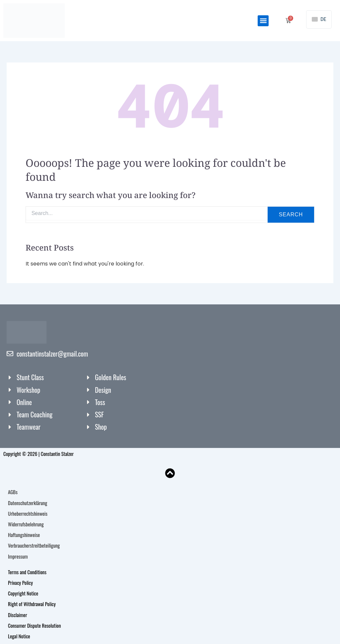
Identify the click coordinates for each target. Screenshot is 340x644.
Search (291, 215)
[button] (263, 21)
